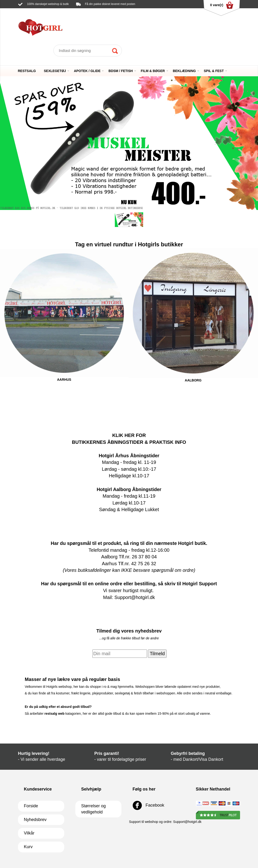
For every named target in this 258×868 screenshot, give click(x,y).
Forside (31, 806)
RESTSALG (27, 71)
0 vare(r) (221, 5)
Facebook (148, 805)
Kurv (28, 847)
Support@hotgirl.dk (63, 11)
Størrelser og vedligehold (94, 809)
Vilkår (29, 833)
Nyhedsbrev (35, 820)
